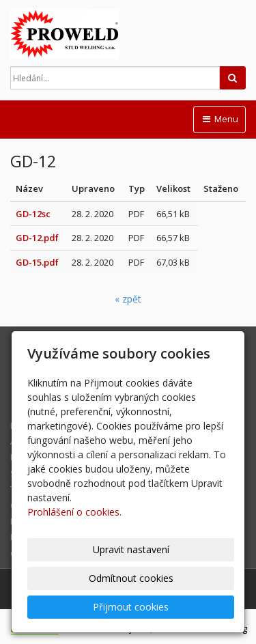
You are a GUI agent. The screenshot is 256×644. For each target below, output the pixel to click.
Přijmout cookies (131, 607)
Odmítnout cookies (131, 578)
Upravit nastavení (131, 549)
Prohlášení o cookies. (74, 512)
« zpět (128, 299)
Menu (219, 119)
